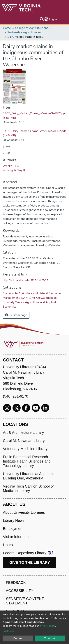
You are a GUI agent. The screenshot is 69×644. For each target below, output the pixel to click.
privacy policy (47, 626)
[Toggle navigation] (64, 19)
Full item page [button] (16, 315)
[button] (46, 19)
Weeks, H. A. (11, 166)
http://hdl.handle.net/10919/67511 (26, 280)
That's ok (50, 638)
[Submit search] (42, 19)
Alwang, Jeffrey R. (14, 170)
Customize (9, 631)
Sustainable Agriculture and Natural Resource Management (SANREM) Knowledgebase (26, 32)
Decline (18, 638)
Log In (53, 19)
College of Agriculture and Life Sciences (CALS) (34, 28)
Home (7, 28)
